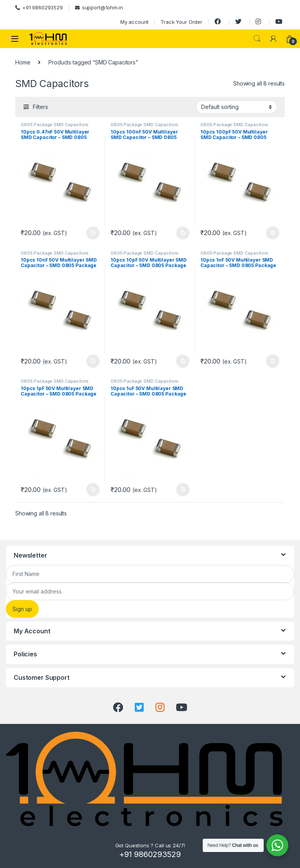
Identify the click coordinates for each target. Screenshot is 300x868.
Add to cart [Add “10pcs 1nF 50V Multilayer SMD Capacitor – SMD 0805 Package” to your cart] (273, 361)
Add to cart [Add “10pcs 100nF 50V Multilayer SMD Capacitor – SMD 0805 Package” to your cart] (183, 233)
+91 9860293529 (39, 7)
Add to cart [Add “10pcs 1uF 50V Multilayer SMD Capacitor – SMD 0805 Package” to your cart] (183, 490)
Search (257, 39)
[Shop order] (237, 107)
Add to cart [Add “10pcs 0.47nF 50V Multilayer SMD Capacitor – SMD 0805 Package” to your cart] (93, 233)
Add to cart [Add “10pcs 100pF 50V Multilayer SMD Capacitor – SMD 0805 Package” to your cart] (273, 233)
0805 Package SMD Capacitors (55, 125)
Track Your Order (181, 22)
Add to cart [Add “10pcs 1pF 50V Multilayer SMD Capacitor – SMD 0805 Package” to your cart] (93, 490)
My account (135, 22)
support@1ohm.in (99, 7)
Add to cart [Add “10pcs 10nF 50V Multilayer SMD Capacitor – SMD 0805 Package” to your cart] (93, 361)
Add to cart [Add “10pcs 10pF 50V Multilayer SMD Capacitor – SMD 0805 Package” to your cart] (183, 361)
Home (23, 62)
